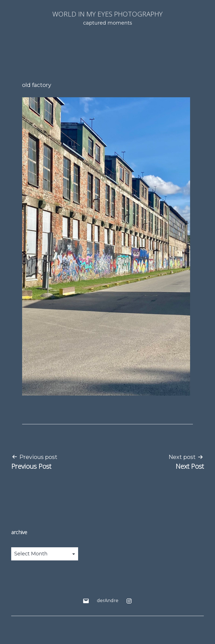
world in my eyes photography (107, 14)
